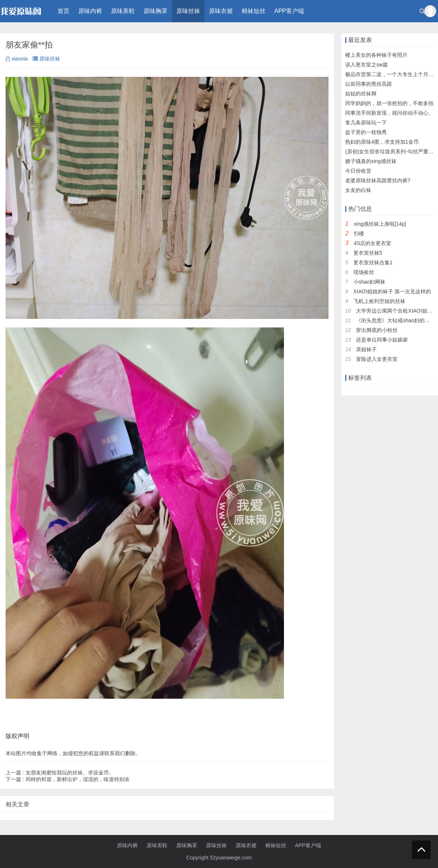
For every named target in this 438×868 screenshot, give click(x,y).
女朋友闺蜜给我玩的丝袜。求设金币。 (60, 773)
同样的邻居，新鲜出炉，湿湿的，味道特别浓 (68, 779)
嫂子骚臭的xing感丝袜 (371, 161)
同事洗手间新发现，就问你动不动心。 (389, 113)
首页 (63, 11)
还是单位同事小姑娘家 (382, 340)
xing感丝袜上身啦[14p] (380, 224)
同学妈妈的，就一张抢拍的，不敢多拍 (389, 103)
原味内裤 (90, 11)
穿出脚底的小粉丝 (377, 330)
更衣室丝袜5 (368, 253)
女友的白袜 (358, 190)
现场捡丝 (364, 272)
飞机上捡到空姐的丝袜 (379, 301)
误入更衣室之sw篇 (367, 65)
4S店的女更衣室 (372, 243)
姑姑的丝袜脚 (361, 94)
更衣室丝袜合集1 (373, 262)
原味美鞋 (123, 11)
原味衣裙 (221, 11)
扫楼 (359, 234)
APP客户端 (289, 11)
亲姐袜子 (366, 349)
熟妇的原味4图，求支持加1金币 (382, 142)
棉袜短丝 (254, 11)
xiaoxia (17, 59)
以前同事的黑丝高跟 (369, 84)
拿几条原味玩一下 (366, 123)
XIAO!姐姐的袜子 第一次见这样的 (392, 291)
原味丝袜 (188, 11)
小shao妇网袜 (369, 282)
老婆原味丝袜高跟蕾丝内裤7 (378, 180)
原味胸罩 (156, 11)
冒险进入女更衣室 (377, 359)
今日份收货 (358, 171)
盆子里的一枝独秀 (366, 132)
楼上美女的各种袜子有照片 (376, 55)
